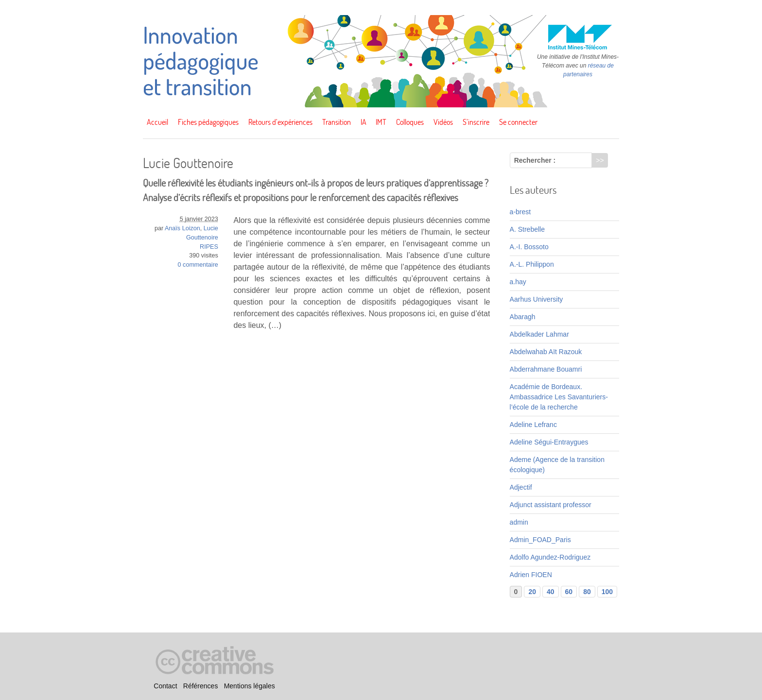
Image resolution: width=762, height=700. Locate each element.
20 (532, 592)
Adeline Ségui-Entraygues (549, 442)
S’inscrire (476, 122)
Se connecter (518, 122)
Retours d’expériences (280, 122)
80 (587, 592)
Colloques (410, 122)
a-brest (520, 212)
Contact (165, 686)
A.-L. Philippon (532, 264)
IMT (381, 122)
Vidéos (443, 122)
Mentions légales (250, 686)
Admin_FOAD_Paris (540, 540)
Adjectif (521, 487)
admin (519, 522)
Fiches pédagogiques (208, 122)
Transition (337, 122)
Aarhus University (537, 299)
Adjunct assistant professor (551, 505)
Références (201, 686)
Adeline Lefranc (533, 425)
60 (569, 592)
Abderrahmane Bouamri (546, 369)
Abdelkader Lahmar (539, 334)
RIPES (209, 247)
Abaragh (523, 317)
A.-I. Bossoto (529, 247)
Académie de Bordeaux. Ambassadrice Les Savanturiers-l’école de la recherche (559, 397)
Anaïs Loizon (182, 228)
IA (364, 122)
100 (607, 592)
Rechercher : (535, 160)
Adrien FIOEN (531, 575)
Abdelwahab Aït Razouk (546, 352)
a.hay (518, 282)
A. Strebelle (527, 229)
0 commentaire (198, 265)
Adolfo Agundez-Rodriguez (550, 557)
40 (551, 592)
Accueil (157, 122)
